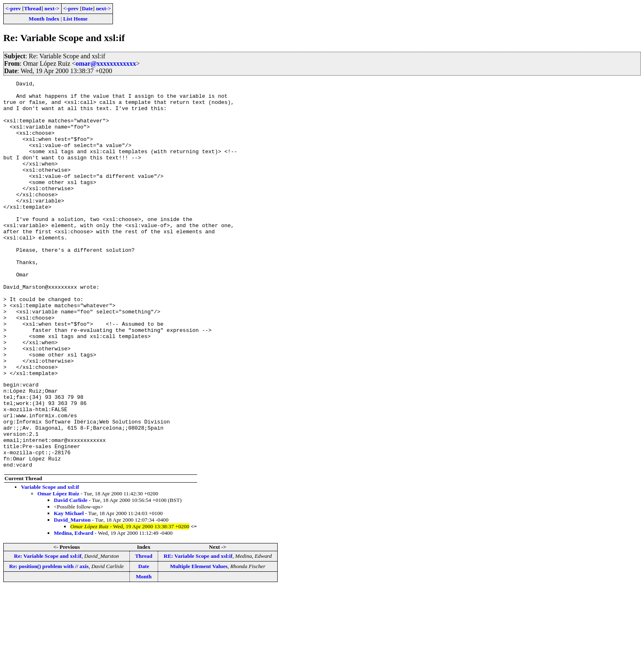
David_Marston (72, 596)
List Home (76, 19)
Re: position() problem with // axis (49, 643)
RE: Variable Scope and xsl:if (198, 632)
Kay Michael (69, 590)
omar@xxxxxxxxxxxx (106, 63)
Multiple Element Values (199, 643)
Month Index (44, 19)
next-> (52, 8)
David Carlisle (71, 576)
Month (144, 653)
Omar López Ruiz (58, 570)
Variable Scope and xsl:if (50, 563)
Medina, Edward (74, 609)
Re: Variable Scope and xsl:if (48, 632)
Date (87, 8)
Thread (32, 8)
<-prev (13, 8)
